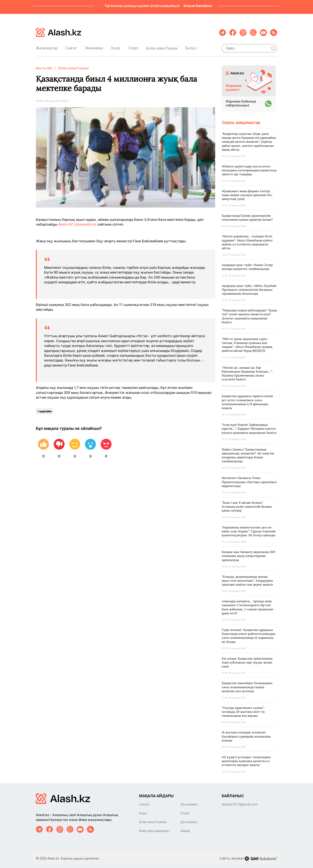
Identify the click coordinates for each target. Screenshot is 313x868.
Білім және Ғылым (162, 46)
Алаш (115, 46)
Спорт (133, 46)
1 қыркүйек (45, 408)
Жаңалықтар (47, 46)
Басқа (191, 46)
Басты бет (44, 65)
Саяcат (71, 46)
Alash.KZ (66, 221)
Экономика (94, 46)
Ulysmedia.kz (85, 221)
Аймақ (185, 827)
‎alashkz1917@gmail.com (240, 801)
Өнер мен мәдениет (154, 827)
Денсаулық (189, 818)
